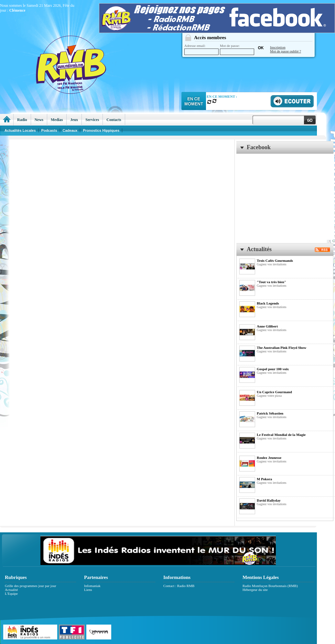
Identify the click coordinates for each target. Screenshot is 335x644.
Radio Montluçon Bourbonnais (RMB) (270, 586)
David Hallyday (269, 500)
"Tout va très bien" (271, 282)
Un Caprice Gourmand (274, 392)
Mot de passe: (237, 49)
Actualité (11, 590)
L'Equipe (11, 594)
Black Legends (268, 303)
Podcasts (49, 130)
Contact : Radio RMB (179, 586)
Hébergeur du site (255, 590)
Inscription (278, 47)
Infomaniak (92, 586)
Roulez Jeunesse (269, 458)
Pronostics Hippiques (101, 130)
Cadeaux (70, 130)
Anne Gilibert (267, 326)
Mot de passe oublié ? (286, 51)
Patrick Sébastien (270, 413)
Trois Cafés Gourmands (275, 261)
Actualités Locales (20, 130)
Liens (88, 590)
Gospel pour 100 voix (273, 369)
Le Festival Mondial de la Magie (281, 435)
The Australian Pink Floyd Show (281, 348)
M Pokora (264, 479)
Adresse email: (201, 49)
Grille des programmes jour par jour (31, 586)
